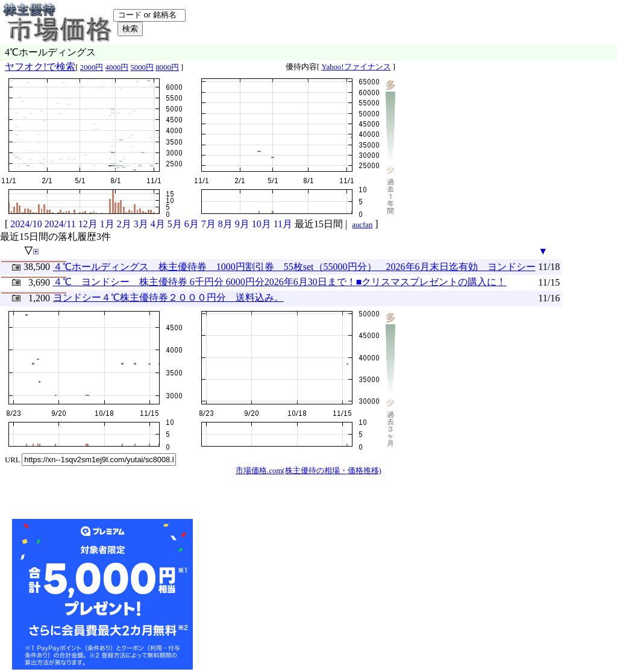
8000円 (167, 68)
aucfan (362, 225)
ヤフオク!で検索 (40, 67)
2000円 (92, 68)
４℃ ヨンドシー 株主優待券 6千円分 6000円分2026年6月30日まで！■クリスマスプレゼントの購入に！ (280, 282)
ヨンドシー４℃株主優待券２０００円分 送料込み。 (168, 297)
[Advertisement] (286, 594)
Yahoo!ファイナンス (356, 67)
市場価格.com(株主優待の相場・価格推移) (308, 471)
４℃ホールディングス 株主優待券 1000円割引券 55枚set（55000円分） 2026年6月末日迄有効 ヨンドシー (294, 267)
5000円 (142, 68)
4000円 (117, 68)
